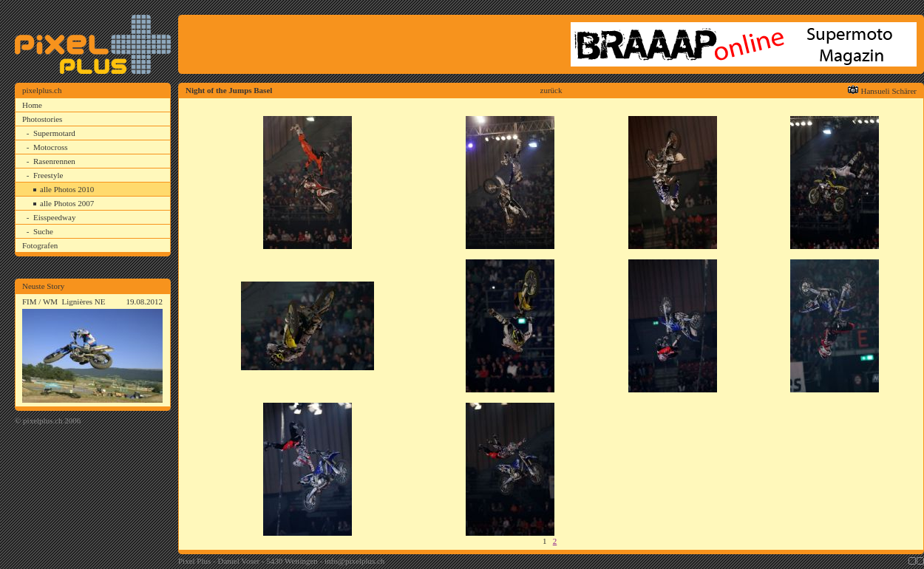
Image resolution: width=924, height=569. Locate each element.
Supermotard (54, 133)
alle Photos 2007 (67, 203)
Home (32, 105)
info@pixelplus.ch (354, 561)
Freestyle (48, 175)
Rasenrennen (54, 161)
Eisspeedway (54, 217)
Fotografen (40, 245)
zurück (551, 90)
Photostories (42, 119)
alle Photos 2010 (67, 189)
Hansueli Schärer (889, 91)
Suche (43, 231)
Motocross (50, 147)
